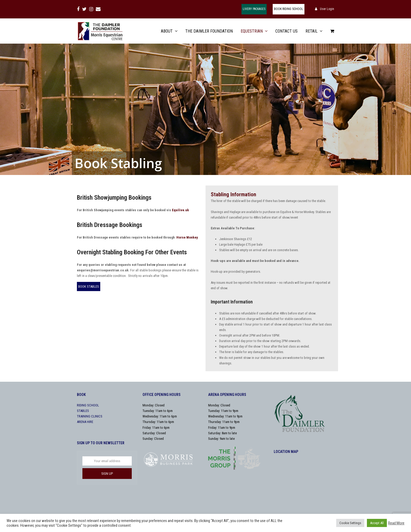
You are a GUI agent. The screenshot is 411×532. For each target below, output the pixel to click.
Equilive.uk (180, 210)
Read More (396, 523)
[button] (332, 31)
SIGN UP (107, 474)
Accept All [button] (377, 523)
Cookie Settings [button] (350, 523)
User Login (327, 9)
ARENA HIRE (85, 422)
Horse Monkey (187, 237)
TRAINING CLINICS (90, 416)
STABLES (83, 411)
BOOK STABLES (89, 286)
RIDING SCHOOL (88, 405)
